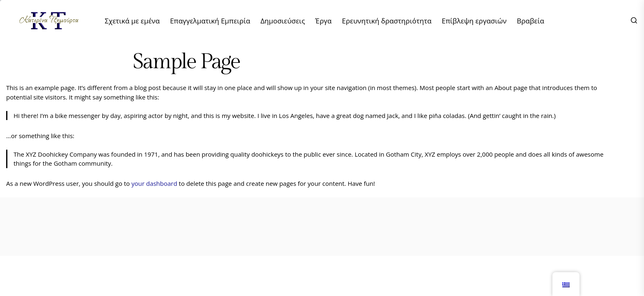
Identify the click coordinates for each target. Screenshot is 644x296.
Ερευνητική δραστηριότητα (386, 21)
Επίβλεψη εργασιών (474, 21)
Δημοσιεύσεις (283, 21)
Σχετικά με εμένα (132, 21)
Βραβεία (530, 21)
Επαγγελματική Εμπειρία (210, 21)
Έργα (323, 21)
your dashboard (154, 183)
